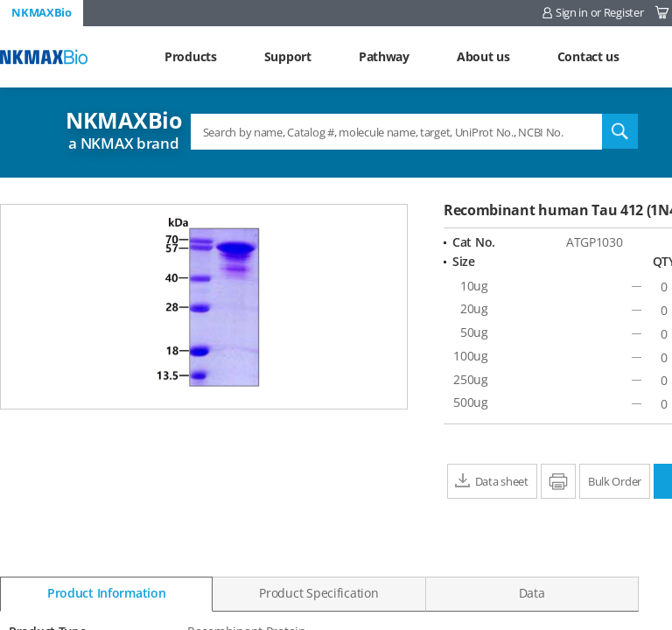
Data (532, 593)
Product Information (107, 593)
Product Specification (318, 593)
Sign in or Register (600, 12)
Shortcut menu (0, 0)
